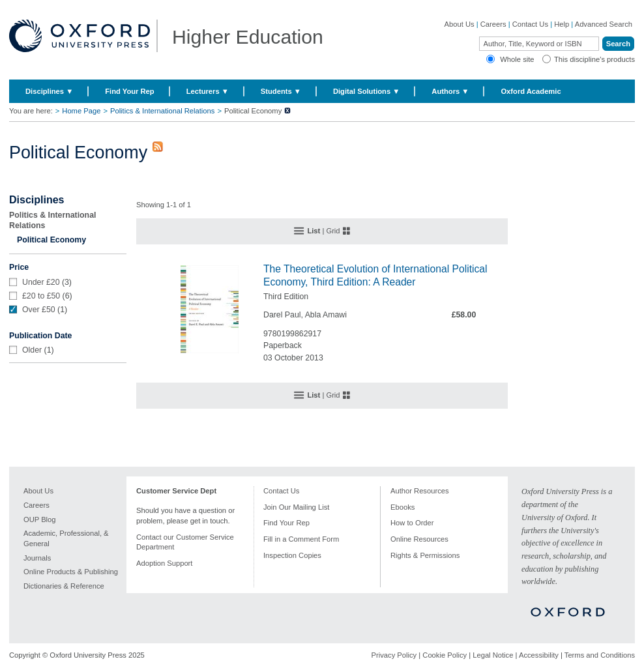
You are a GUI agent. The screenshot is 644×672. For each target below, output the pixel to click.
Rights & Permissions (425, 555)
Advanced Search (604, 24)
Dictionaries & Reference (64, 586)
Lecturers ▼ (208, 91)
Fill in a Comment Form (301, 539)
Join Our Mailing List (296, 507)
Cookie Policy (445, 655)
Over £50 (39, 310)
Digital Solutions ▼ (366, 91)
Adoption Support (164, 563)
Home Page (81, 111)
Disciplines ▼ (49, 91)
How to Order (412, 523)
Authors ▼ (450, 91)
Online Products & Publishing (71, 572)
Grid (333, 231)
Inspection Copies (292, 555)
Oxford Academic (531, 91)
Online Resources (419, 539)
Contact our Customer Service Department (185, 542)
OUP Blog (40, 519)
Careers (493, 24)
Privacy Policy (394, 655)
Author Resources (420, 491)
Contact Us (530, 24)
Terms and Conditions (600, 655)
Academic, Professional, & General (66, 538)
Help (562, 24)
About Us (460, 24)
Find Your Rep (129, 91)
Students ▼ (281, 91)
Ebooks (402, 507)
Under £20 (41, 282)
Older (32, 350)
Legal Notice (493, 655)
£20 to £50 (41, 296)
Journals (37, 558)
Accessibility (539, 655)
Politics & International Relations (162, 111)
